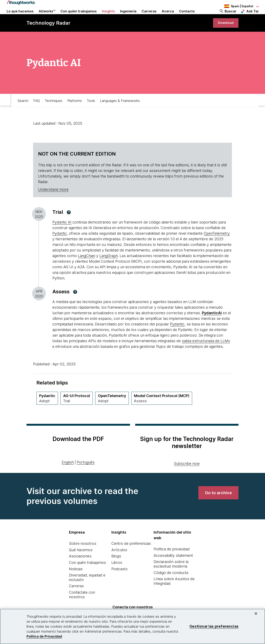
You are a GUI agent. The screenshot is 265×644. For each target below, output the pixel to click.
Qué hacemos (81, 562)
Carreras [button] (149, 17)
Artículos (119, 562)
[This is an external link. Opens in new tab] (212, 325)
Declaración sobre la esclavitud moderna (171, 576)
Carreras (76, 598)
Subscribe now (187, 476)
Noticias (76, 581)
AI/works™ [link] (47, 17)
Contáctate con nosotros (82, 607)
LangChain (87, 268)
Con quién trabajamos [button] (79, 17)
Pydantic (60, 246)
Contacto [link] (187, 17)
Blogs (116, 568)
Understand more (53, 202)
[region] (132, 626)
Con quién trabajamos (87, 575)
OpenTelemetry (217, 246)
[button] (69, 224)
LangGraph (109, 268)
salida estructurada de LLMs (206, 353)
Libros (117, 575)
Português (86, 474)
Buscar (231, 17)
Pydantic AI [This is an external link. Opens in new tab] (62, 234)
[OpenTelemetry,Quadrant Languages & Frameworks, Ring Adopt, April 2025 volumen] (112, 410)
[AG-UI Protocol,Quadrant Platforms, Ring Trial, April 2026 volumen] (77, 410)
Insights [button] (108, 17)
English (68, 474)
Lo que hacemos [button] (20, 17)
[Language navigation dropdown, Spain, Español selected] (236, 6)
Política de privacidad (172, 561)
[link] (224, 34)
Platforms (75, 111)
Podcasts (119, 581)
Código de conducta (171, 585)
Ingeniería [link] (128, 17)
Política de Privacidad (44, 636)
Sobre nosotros (83, 556)
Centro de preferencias (131, 556)
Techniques (54, 111)
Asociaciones (80, 568)
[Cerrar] (256, 614)
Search (23, 111)
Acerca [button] (168, 17)
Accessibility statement (173, 567)
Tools (91, 111)
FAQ (37, 111)
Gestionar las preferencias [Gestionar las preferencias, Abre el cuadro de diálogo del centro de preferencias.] (214, 626)
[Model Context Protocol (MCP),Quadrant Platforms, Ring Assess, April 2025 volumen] (162, 410)
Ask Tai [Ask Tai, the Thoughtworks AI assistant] (252, 17)
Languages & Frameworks (120, 111)
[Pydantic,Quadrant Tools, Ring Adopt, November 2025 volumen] (47, 410)
